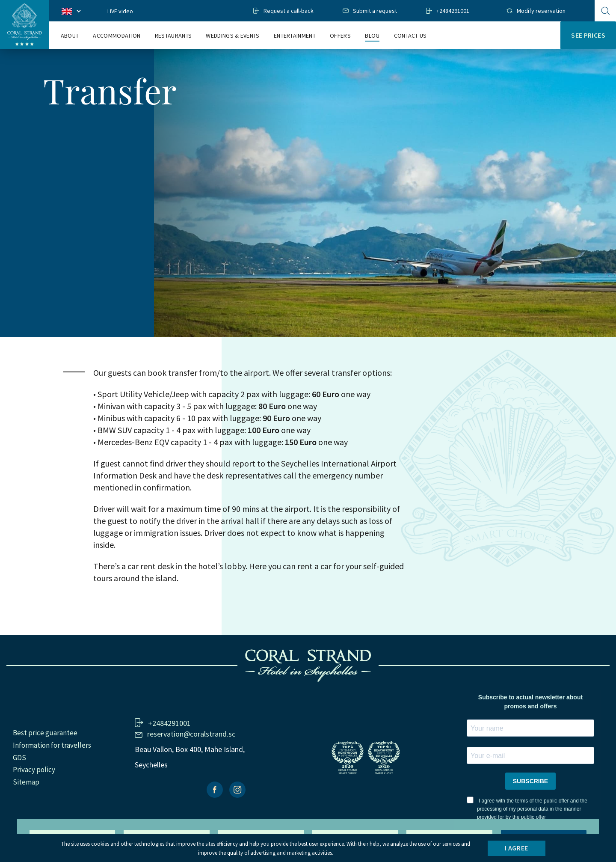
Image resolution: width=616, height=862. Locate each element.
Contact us (410, 36)
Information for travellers (52, 745)
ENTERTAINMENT (295, 36)
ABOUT (70, 36)
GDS (19, 758)
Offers (340, 36)
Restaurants (173, 36)
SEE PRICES (588, 35)
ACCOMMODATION (117, 36)
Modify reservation (541, 11)
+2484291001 (453, 11)
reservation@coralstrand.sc (191, 734)
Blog (372, 36)
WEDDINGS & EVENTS (232, 36)
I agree (517, 848)
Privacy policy (34, 770)
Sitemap (26, 782)
